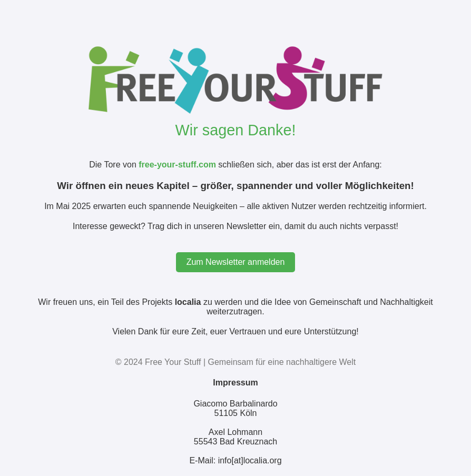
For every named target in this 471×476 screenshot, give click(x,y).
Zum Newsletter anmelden (236, 262)
